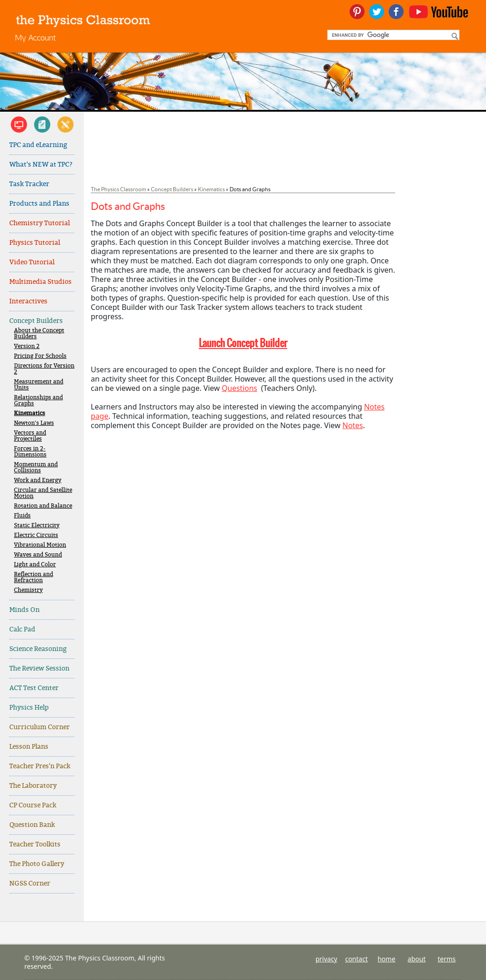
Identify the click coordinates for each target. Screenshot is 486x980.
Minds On (24, 610)
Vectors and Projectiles (30, 436)
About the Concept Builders (39, 334)
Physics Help (29, 708)
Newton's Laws (34, 423)
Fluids (22, 516)
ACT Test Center (34, 688)
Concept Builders (36, 321)
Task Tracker (29, 184)
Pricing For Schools (40, 356)
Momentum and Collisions (36, 468)
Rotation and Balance (43, 506)
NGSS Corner (30, 883)
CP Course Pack (33, 805)
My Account (35, 37)
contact (356, 959)
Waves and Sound (38, 555)
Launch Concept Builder (243, 343)
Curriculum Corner (40, 727)
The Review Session (39, 668)
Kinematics (30, 413)
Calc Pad (22, 629)
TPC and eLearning (38, 145)
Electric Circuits (36, 535)
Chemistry (28, 590)
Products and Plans (39, 204)
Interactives (28, 301)
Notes (352, 425)
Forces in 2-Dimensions (30, 452)
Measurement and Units (39, 385)
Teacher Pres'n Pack (40, 766)
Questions (239, 388)
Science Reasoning (38, 649)
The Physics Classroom (118, 189)
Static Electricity (37, 526)
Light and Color (35, 565)
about (417, 959)
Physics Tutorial (35, 243)
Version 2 (27, 346)
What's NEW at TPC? (41, 164)
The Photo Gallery (37, 864)
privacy (327, 959)
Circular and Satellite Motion (43, 493)
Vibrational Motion (40, 545)
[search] (392, 35)
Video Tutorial (32, 262)
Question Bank (32, 825)
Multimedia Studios (40, 282)
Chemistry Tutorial (40, 223)
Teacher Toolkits (35, 844)
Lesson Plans (29, 747)
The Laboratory (33, 786)
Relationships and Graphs (38, 401)
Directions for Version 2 (44, 369)
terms (447, 959)
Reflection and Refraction (34, 577)
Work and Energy (38, 480)
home (386, 959)
